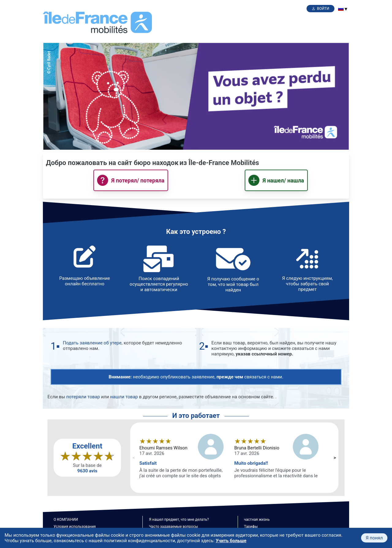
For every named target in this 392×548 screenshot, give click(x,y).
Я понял (374, 538)
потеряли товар (83, 397)
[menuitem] (341, 9)
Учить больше (231, 541)
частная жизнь (257, 520)
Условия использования (75, 527)
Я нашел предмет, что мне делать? (179, 520)
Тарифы (251, 527)
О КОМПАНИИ (66, 520)
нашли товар (124, 397)
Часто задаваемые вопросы (173, 527)
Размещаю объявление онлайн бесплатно (85, 281)
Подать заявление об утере (92, 343)
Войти (323, 9)
